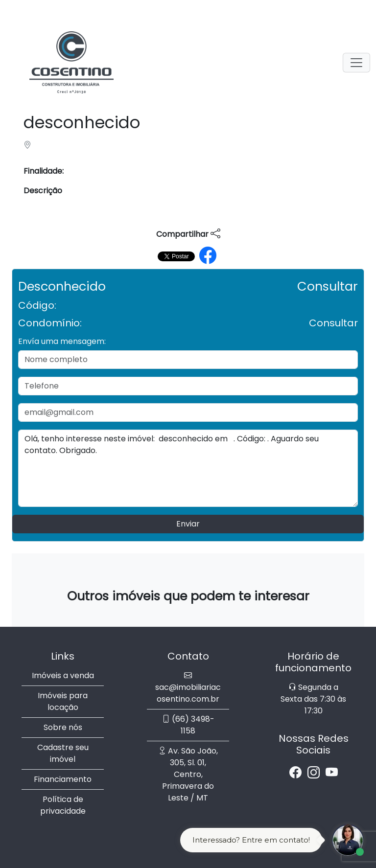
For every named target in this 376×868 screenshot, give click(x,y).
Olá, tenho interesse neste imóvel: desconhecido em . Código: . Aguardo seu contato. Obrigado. (188, 468)
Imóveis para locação (63, 701)
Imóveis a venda (63, 675)
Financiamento (63, 779)
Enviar (188, 524)
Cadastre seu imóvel (63, 753)
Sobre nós (63, 727)
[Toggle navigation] (356, 63)
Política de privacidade (63, 805)
